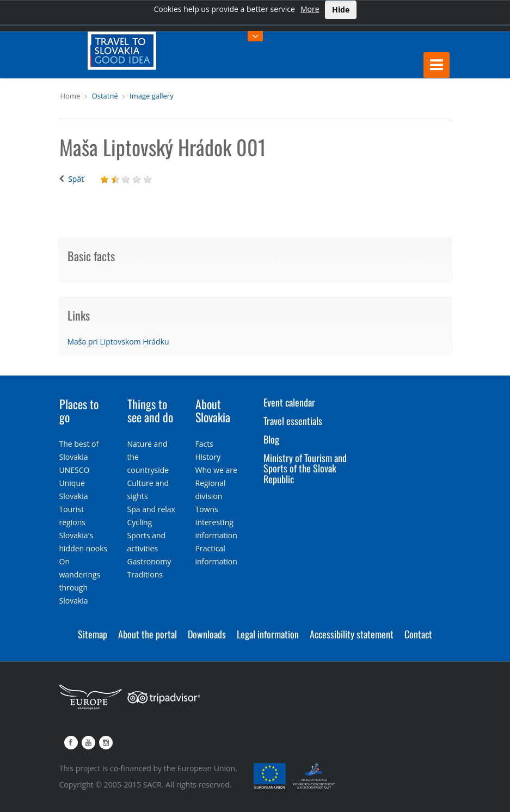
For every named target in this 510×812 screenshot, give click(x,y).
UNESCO (75, 470)
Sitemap (93, 634)
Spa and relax (151, 509)
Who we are (216, 470)
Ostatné (105, 96)
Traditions (145, 574)
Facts (204, 444)
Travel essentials (293, 421)
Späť (76, 179)
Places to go (79, 410)
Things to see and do (150, 410)
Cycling (140, 522)
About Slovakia (213, 410)
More (310, 9)
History (208, 457)
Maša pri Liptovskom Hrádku (118, 342)
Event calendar (289, 402)
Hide (341, 10)
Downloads (207, 634)
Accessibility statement (352, 634)
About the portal (148, 634)
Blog (271, 439)
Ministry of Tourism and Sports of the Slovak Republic (305, 469)
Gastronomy (149, 561)
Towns (207, 509)
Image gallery (152, 96)
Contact (418, 634)
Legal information (268, 634)
